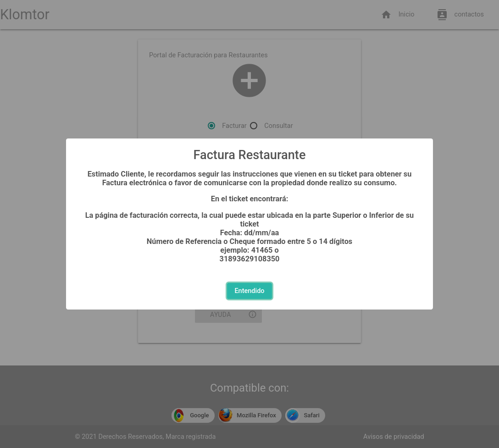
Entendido (249, 291)
